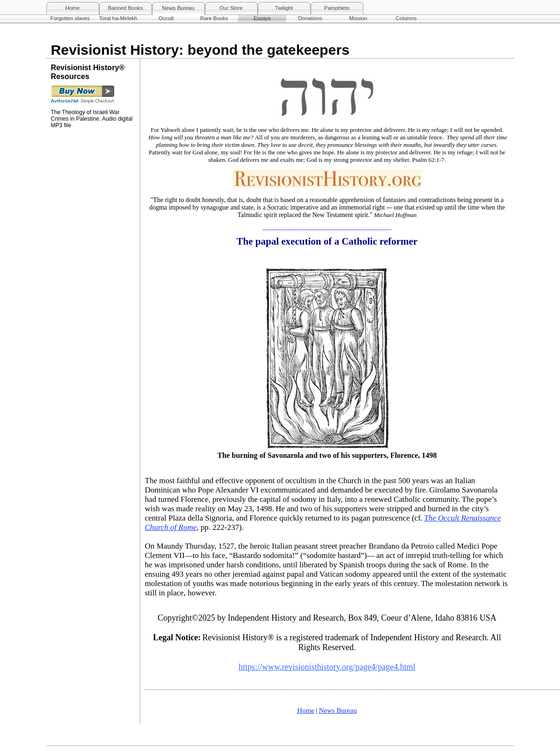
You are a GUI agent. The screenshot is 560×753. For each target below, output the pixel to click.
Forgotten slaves (70, 18)
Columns (406, 18)
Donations (310, 18)
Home (73, 8)
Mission (358, 18)
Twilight (284, 8)
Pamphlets (337, 8)
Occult (166, 18)
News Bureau (178, 8)
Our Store (231, 8)
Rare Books (214, 18)
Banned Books (126, 8)
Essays (262, 18)
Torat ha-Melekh (118, 18)
